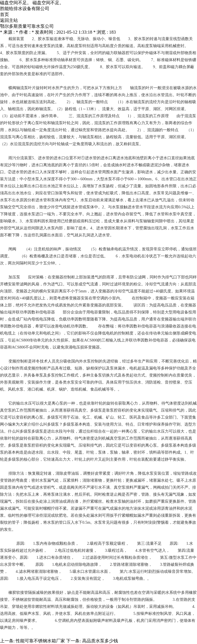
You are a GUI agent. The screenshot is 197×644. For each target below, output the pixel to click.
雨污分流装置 (20, 158)
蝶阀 (12, 88)
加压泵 (14, 277)
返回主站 (9, 20)
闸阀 (12, 249)
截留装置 (16, 39)
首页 (4, 14)
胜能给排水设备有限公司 (25, 9)
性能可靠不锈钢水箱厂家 (40, 641)
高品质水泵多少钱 (100, 641)
